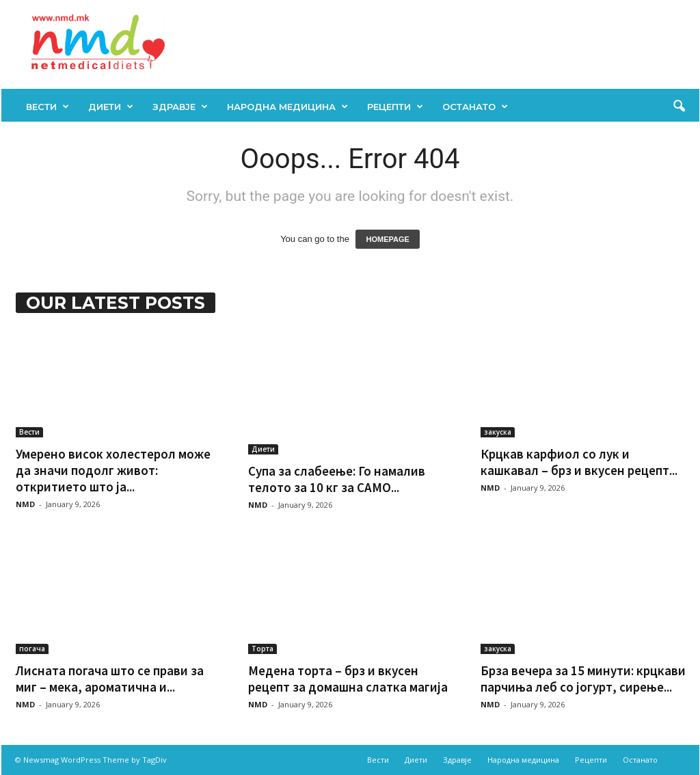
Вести (48, 107)
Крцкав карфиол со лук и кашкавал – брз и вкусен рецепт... (579, 462)
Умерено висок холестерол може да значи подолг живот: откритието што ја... (113, 470)
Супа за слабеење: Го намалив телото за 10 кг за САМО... (337, 479)
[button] (679, 107)
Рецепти (395, 107)
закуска (498, 432)
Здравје (180, 107)
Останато (475, 107)
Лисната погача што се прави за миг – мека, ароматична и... (110, 679)
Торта (262, 649)
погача (32, 649)
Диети (111, 107)
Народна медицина (287, 107)
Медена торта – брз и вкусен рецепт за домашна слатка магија (348, 679)
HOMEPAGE (387, 239)
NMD (25, 504)
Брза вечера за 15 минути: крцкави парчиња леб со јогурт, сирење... (583, 679)
